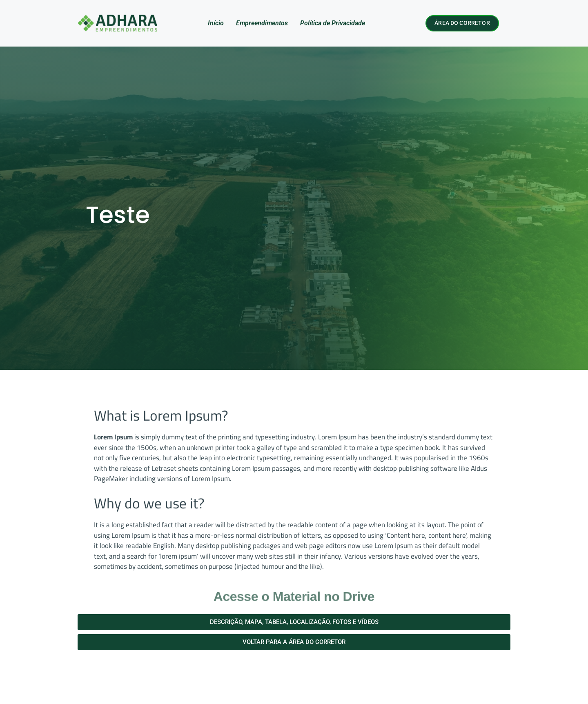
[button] (294, 622)
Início (216, 23)
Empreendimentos (262, 23)
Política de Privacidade (333, 23)
